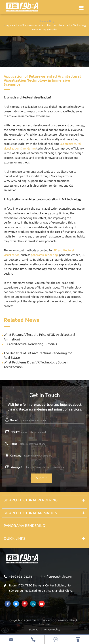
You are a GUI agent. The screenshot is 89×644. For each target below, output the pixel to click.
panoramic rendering (44, 255)
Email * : (13, 432)
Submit (41, 478)
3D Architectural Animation (31, 513)
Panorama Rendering (24, 526)
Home (42, 21)
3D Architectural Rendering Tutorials (30, 344)
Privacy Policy (52, 630)
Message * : (14, 467)
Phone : (12, 443)
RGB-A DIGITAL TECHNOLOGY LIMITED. (46, 620)
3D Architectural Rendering (31, 500)
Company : (14, 455)
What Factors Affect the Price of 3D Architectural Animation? (39, 337)
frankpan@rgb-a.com (60, 576)
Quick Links (15, 538)
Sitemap (33, 630)
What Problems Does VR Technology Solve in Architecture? (37, 365)
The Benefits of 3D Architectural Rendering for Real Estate (38, 355)
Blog (52, 21)
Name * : (12, 420)
